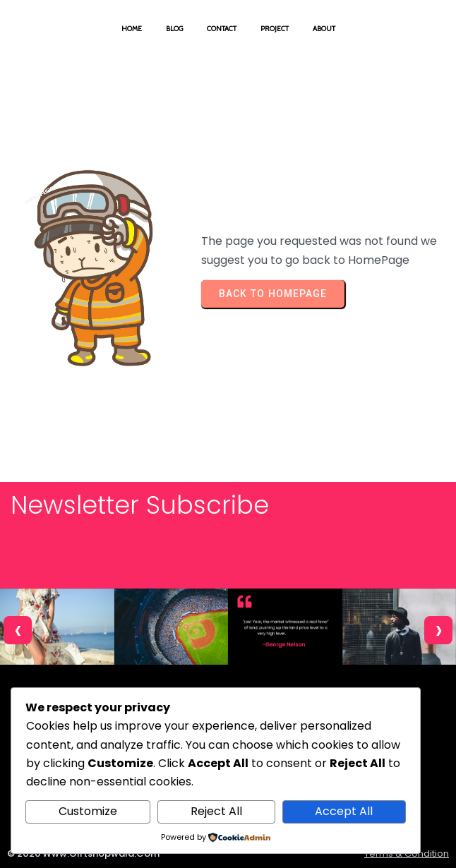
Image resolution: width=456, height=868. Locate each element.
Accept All (344, 811)
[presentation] (18, 630)
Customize (88, 811)
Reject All (216, 811)
